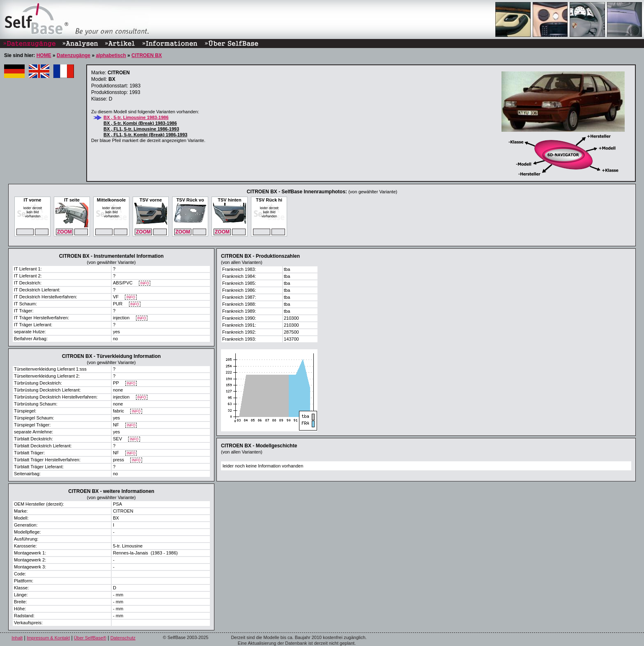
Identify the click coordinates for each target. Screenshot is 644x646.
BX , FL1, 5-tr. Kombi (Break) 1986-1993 (145, 135)
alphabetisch (111, 55)
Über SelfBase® (90, 638)
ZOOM (64, 232)
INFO (145, 283)
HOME (44, 55)
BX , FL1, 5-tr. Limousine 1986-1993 (141, 129)
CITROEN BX (147, 55)
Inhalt (17, 638)
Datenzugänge (74, 55)
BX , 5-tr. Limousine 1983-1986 (136, 117)
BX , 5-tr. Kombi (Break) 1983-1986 (140, 123)
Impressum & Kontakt (48, 638)
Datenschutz (123, 638)
